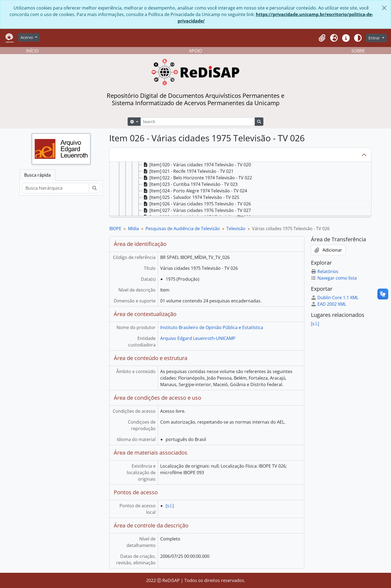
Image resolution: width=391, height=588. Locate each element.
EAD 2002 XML (329, 304)
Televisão (236, 229)
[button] (322, 38)
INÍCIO (32, 51)
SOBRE (358, 51)
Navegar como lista (334, 278)
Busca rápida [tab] (37, 175)
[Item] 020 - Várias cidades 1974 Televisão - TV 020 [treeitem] (197, 165)
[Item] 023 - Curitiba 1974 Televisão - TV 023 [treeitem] (190, 184)
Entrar (375, 38)
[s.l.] (170, 506)
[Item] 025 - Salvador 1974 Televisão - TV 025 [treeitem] (191, 197)
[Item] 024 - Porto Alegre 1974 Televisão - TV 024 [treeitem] (195, 191)
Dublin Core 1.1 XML (335, 298)
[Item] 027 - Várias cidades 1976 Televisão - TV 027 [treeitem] (197, 210)
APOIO (195, 51)
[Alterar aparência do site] (358, 38)
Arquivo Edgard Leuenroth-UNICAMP (198, 338)
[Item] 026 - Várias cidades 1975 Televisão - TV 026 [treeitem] (197, 204)
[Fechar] (384, 8)
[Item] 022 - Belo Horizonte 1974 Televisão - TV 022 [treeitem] (197, 178)
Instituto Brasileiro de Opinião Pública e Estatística (212, 327)
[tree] (240, 189)
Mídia (133, 229)
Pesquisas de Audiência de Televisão (183, 229)
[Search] (198, 122)
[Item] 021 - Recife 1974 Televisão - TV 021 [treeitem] (188, 171)
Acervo (27, 37)
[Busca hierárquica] (56, 188)
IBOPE (115, 229)
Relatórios (325, 271)
